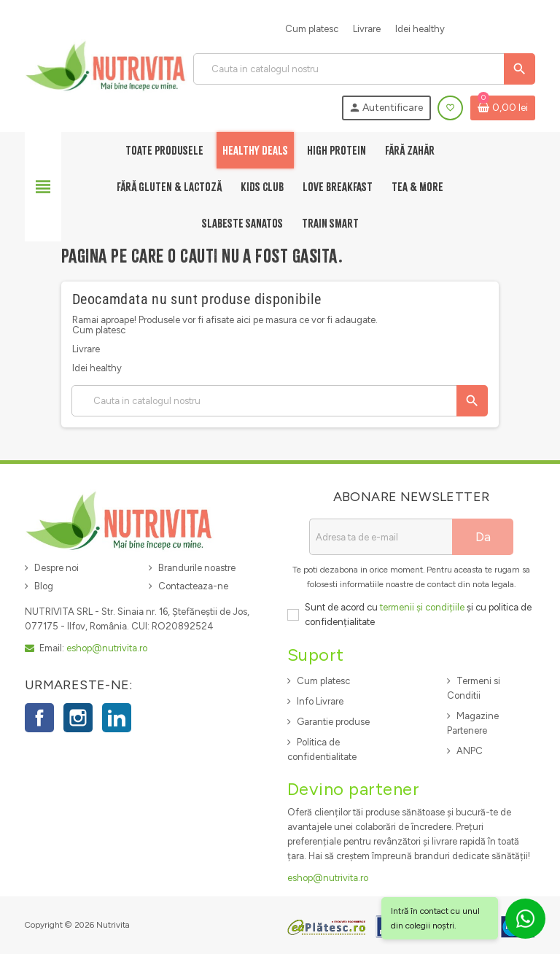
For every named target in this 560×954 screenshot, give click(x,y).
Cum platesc (312, 29)
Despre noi (57, 568)
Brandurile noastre (197, 568)
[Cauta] (364, 69)
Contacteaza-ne (193, 586)
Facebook (39, 718)
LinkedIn (117, 718)
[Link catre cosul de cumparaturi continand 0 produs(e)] (503, 108)
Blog (44, 586)
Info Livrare (320, 701)
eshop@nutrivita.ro (107, 648)
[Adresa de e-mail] (381, 537)
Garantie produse (333, 722)
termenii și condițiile (422, 607)
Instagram (78, 718)
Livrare (367, 29)
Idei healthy (420, 29)
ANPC (470, 751)
